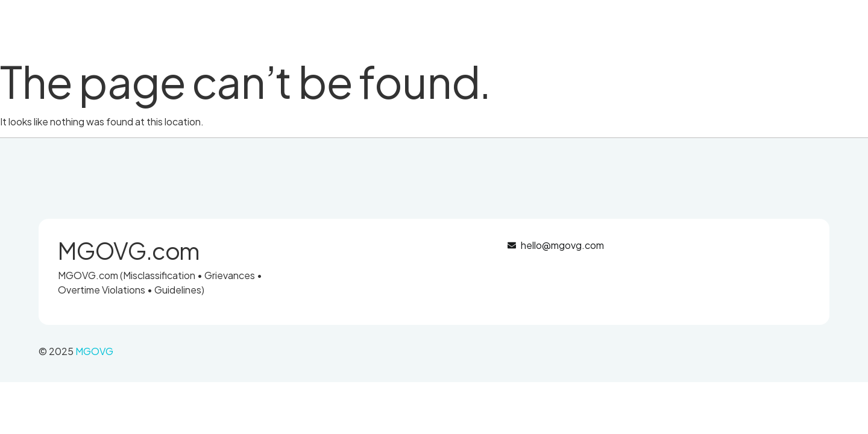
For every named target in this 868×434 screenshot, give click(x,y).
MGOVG (94, 351)
